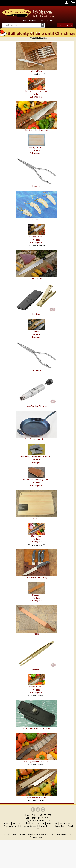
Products (36, 94)
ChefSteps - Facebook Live (36, 130)
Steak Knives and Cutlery (36, 578)
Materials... (36, 331)
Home (7, 823)
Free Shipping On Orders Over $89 (38, 21)
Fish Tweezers (36, 186)
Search (41, 823)
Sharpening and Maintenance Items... (36, 456)
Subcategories (36, 97)
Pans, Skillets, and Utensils (36, 439)
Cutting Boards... (36, 147)
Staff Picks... (36, 536)
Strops (36, 634)
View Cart (17, 823)
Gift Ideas (36, 219)
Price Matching (10, 826)
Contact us (52, 823)
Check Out (30, 823)
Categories (65, 25)
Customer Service (28, 826)
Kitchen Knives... (36, 237)
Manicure (36, 314)
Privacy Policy (45, 826)
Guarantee (60, 826)
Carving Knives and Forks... (36, 91)
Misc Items (36, 370)
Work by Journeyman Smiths (36, 762)
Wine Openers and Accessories (36, 728)
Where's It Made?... (36, 687)
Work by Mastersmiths (36, 797)
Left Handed (36, 278)
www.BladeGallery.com (40, 821)
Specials (36, 519)
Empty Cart (65, 823)
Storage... (36, 595)
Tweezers (36, 669)
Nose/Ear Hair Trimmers (36, 406)
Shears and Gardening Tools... (36, 480)
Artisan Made (36, 71)
